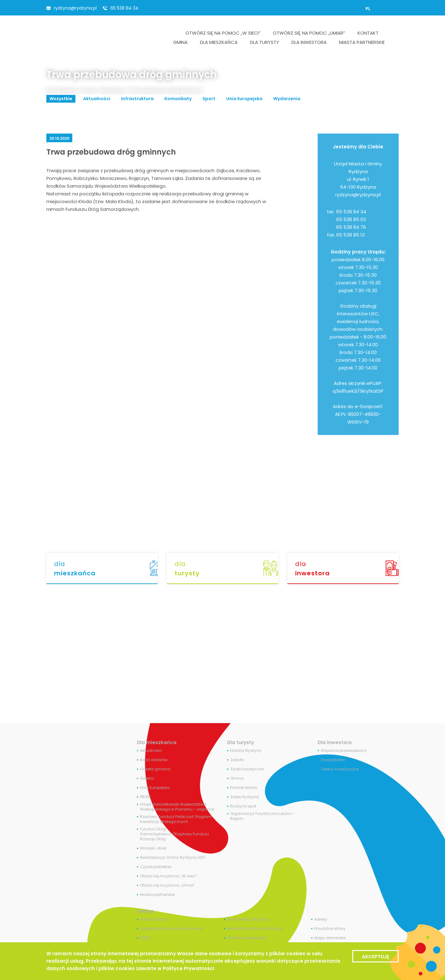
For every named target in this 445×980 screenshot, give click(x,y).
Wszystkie (61, 99)
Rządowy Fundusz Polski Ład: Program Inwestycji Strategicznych (176, 819)
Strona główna (62, 90)
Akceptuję (375, 957)
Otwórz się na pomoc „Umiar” (167, 885)
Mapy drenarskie (330, 938)
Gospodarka (333, 760)
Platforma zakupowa (247, 938)
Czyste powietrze (156, 867)
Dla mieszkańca (157, 742)
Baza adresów (154, 760)
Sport (209, 99)
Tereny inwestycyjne (340, 769)
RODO (145, 938)
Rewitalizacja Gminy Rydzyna (255, 929)
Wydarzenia (287, 99)
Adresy (321, 919)
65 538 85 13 (350, 235)
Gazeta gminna (155, 769)
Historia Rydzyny (246, 751)
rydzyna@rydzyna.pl (75, 8)
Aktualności (113, 90)
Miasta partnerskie (157, 895)
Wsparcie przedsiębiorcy (344, 751)
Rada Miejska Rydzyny (248, 919)
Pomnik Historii (244, 788)
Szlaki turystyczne (247, 769)
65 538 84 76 (351, 227)
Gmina (89, 90)
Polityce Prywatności (189, 968)
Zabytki (237, 760)
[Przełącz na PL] (368, 9)
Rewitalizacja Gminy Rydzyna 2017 (173, 858)
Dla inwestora (335, 742)
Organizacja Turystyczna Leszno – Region (263, 816)
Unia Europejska (244, 99)
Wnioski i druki (153, 848)
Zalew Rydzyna (245, 797)
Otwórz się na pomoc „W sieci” (168, 876)
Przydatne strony (330, 929)
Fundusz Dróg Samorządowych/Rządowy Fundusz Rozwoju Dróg (174, 834)
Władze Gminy (154, 919)
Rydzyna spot (243, 806)
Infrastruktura (137, 99)
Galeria (147, 778)
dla (106, 569)
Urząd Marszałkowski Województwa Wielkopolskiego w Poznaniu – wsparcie (177, 807)
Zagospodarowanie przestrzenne (171, 929)
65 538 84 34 (124, 8)
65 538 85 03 (351, 219)
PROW (145, 797)
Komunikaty (178, 99)
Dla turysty (241, 742)
